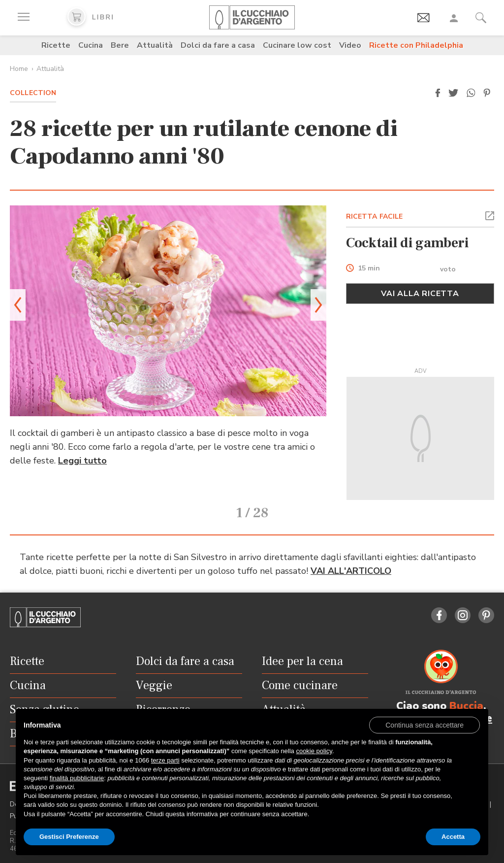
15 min (369, 269)
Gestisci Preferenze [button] (69, 837)
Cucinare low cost (297, 45)
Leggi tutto (82, 461)
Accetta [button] (453, 837)
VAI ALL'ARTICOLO (351, 557)
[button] (438, 93)
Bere (120, 45)
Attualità (155, 45)
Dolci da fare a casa (218, 45)
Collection (33, 93)
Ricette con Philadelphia (416, 45)
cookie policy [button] (314, 751)
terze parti (165, 760)
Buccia (466, 692)
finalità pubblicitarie (77, 778)
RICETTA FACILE (375, 216)
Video (350, 45)
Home (19, 69)
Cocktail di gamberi (408, 243)
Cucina (91, 45)
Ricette (56, 45)
